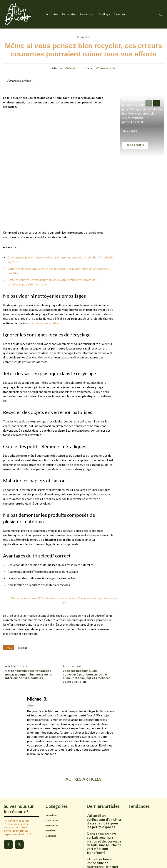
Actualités (84, 37)
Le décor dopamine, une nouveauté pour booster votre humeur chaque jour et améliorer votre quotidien (86, 635)
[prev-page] (149, 103)
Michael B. (72, 68)
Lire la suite (135, 145)
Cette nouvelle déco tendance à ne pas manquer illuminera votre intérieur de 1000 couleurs (28, 633)
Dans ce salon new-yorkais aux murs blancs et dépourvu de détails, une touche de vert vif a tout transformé (103, 801)
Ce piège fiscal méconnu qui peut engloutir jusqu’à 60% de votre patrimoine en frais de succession (142, 83)
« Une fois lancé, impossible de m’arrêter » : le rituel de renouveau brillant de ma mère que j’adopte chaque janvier (104, 820)
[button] (161, 14)
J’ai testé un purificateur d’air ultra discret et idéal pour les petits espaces (104, 783)
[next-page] (156, 103)
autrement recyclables (45, 282)
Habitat (22, 606)
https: (31, 664)
